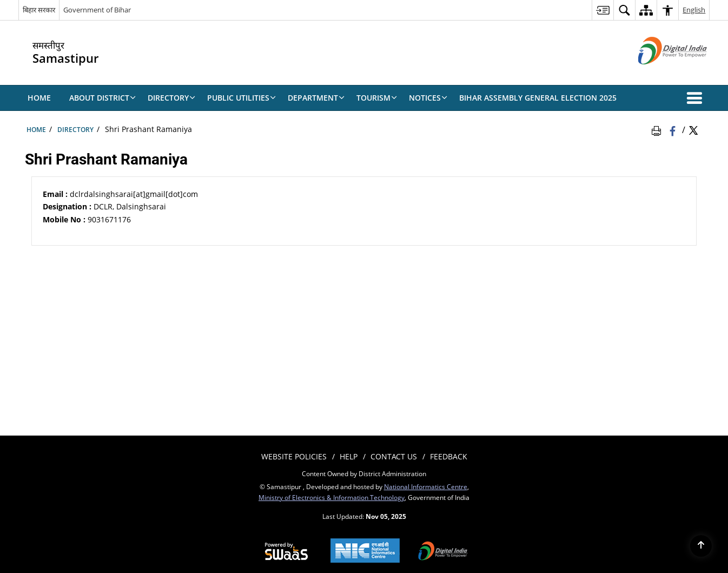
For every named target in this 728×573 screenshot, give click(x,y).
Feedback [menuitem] (449, 456)
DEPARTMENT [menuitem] (316, 98)
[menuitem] (603, 10)
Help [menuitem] (349, 456)
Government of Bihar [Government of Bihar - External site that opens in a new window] (97, 10)
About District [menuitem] (102, 98)
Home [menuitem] (39, 98)
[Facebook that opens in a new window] (674, 129)
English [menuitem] (694, 10)
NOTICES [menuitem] (428, 98)
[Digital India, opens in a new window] (443, 552)
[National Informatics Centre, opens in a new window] (365, 552)
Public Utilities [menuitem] (241, 98)
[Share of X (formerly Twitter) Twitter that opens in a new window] (693, 129)
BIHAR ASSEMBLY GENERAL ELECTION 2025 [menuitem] (538, 98)
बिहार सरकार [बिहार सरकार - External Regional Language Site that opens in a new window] (39, 10)
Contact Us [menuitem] (394, 456)
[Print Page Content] (658, 129)
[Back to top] (701, 546)
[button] (697, 98)
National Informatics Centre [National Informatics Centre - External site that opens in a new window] (426, 486)
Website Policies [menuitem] (294, 456)
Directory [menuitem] (171, 98)
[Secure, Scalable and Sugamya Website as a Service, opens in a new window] (286, 552)
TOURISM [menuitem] (377, 98)
